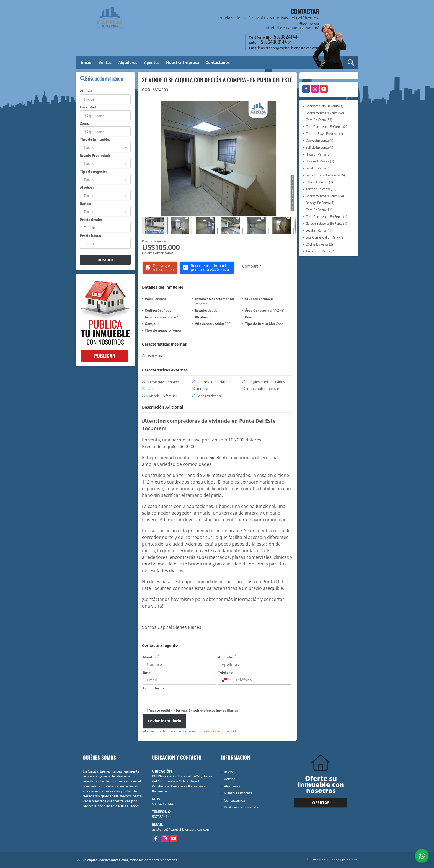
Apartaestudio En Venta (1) (324, 106)
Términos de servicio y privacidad (212, 731)
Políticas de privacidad (242, 807)
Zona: (84, 123)
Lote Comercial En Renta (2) (325, 237)
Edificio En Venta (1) (319, 147)
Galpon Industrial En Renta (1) (326, 224)
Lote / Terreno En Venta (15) (325, 175)
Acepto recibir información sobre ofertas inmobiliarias (193, 710)
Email (149, 672)
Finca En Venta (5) (318, 154)
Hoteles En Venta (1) (320, 161)
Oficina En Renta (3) (319, 244)
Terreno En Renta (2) (320, 251)
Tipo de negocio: (93, 171)
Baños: (85, 204)
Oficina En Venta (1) (319, 182)
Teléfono (226, 672)
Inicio (86, 62)
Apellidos (227, 657)
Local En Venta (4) (318, 168)
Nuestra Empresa (183, 62)
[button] (291, 106)
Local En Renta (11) (319, 230)
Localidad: (88, 107)
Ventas (105, 62)
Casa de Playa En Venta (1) (324, 134)
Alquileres (128, 62)
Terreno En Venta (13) (321, 189)
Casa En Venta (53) (319, 120)
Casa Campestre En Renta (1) (326, 217)
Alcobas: (87, 188)
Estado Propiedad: (95, 155)
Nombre (151, 657)
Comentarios (154, 688)
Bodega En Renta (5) (320, 203)
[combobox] (105, 99)
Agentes (152, 62)
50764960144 (274, 42)
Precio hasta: (91, 236)
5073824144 (286, 37)
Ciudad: (86, 91)
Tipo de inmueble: (95, 139)
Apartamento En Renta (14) (325, 196)
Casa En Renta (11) (319, 210)
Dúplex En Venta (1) (319, 140)
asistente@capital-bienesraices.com (181, 829)
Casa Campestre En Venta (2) (326, 127)
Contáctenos (218, 62)
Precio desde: (91, 220)
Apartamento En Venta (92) (325, 113)
